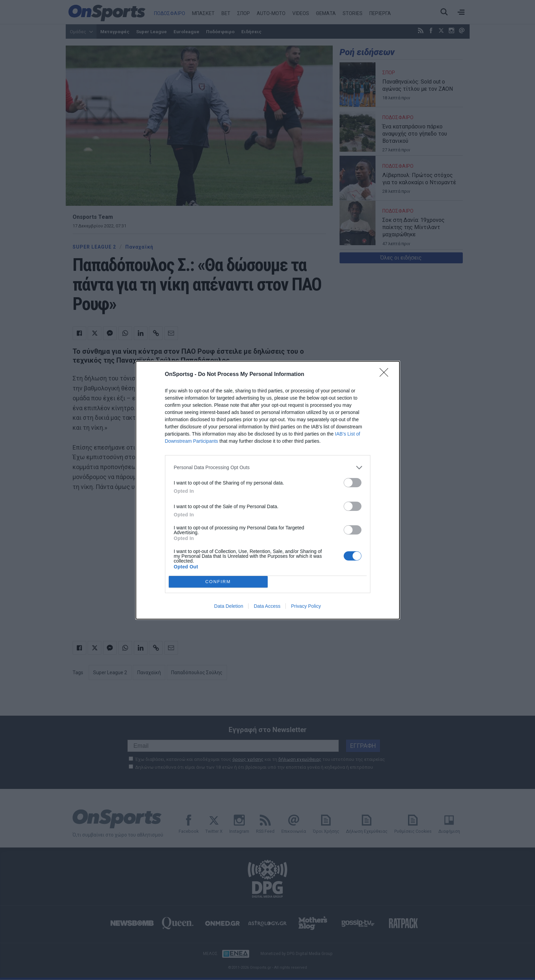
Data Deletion (229, 606)
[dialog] (268, 490)
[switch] (353, 483)
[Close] (386, 375)
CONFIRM (218, 582)
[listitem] (268, 468)
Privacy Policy (306, 606)
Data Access (267, 606)
